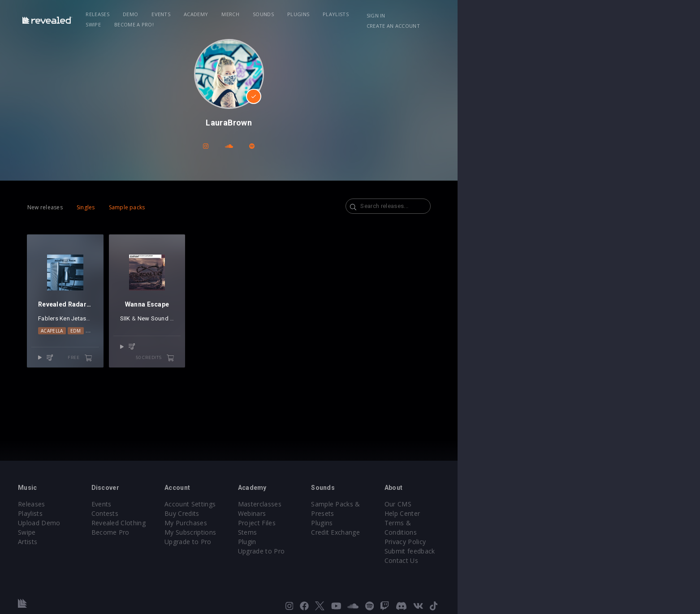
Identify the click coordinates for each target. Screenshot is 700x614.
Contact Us (564, 551)
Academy (264, 14)
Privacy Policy (568, 532)
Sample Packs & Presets (490, 504)
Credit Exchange (477, 523)
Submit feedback (573, 542)
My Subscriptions (291, 532)
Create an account (592, 15)
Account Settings (290, 504)
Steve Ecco (159, 347)
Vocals (153, 359)
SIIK (203, 347)
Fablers (98, 347)
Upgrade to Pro (288, 542)
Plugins (366, 14)
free (158, 383)
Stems (369, 532)
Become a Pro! (478, 14)
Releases (166, 14)
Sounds (331, 14)
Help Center (565, 513)
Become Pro (190, 532)
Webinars (373, 513)
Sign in (542, 15)
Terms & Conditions (578, 523)
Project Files (378, 523)
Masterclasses (381, 504)
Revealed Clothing (198, 523)
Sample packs (177, 207)
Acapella (108, 359)
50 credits (262, 383)
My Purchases (286, 523)
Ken (115, 347)
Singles (136, 207)
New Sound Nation (241, 347)
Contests (184, 513)
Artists (86, 542)
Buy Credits (282, 513)
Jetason (132, 347)
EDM (131, 359)
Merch (298, 14)
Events (229, 14)
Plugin (368, 542)
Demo (199, 14)
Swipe (438, 14)
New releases (95, 207)
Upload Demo (98, 523)
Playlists (404, 14)
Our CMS (561, 504)
